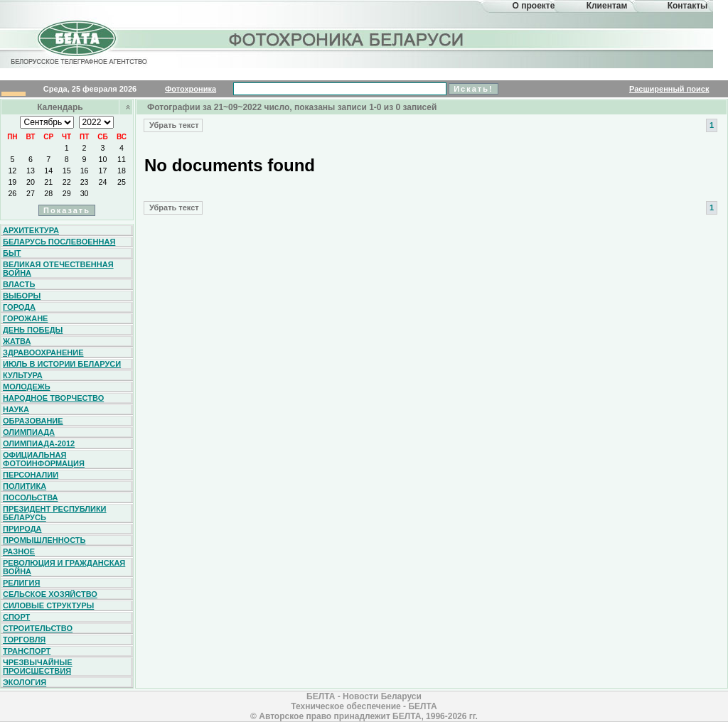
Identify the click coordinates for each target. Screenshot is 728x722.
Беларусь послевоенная (59, 242)
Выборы (22, 296)
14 (48, 171)
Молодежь (27, 387)
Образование (33, 421)
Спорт (16, 617)
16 (85, 171)
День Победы (33, 330)
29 (67, 193)
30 (85, 193)
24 (103, 182)
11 (122, 159)
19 (12, 182)
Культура (23, 375)
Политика (25, 486)
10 (103, 159)
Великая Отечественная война (58, 269)
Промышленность (44, 540)
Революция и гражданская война (64, 567)
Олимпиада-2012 (39, 443)
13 (31, 171)
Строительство (38, 628)
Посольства (31, 497)
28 (48, 193)
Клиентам (607, 6)
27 (31, 193)
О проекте (534, 6)
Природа (22, 529)
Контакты (688, 6)
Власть (19, 284)
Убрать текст (173, 125)
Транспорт (27, 651)
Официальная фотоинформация (44, 459)
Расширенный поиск (669, 89)
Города (19, 307)
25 (122, 182)
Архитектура (31, 230)
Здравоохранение (43, 352)
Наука (16, 409)
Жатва (17, 341)
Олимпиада (29, 432)
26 (12, 193)
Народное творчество (53, 398)
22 (67, 182)
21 (48, 182)
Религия (21, 583)
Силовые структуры (48, 605)
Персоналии (31, 475)
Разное (19, 551)
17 (103, 171)
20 (31, 182)
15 (67, 171)
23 (85, 182)
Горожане (25, 318)
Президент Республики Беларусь (55, 513)
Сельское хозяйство (50, 594)
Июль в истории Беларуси (62, 364)
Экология (25, 682)
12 (12, 171)
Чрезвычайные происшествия (38, 667)
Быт (12, 253)
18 (122, 171)
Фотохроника (191, 89)
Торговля (24, 640)
